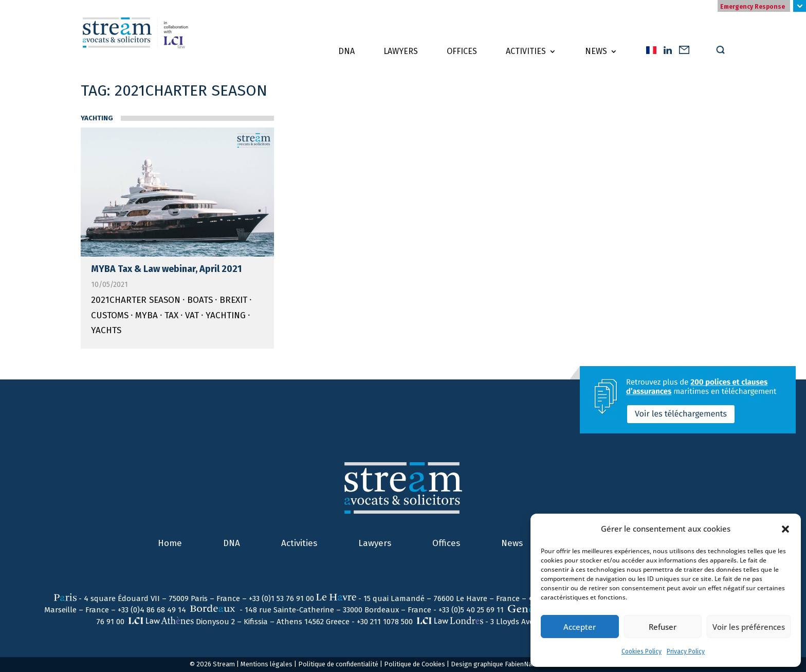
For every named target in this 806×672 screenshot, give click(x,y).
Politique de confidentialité (338, 664)
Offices (462, 52)
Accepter (580, 627)
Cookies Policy (642, 651)
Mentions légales (267, 664)
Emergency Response (753, 7)
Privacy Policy (686, 651)
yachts (106, 330)
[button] (785, 529)
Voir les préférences (749, 627)
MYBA (146, 315)
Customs (110, 315)
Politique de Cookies (415, 664)
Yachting (97, 118)
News (596, 52)
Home (170, 543)
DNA (346, 52)
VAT (192, 315)
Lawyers (401, 52)
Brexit (233, 300)
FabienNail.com (527, 664)
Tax (171, 315)
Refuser (663, 627)
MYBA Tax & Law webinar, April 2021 (166, 269)
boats (200, 300)
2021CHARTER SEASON (136, 300)
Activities (526, 52)
